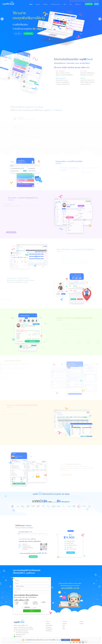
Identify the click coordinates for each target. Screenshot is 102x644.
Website (43, 601)
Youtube (25, 601)
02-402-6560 (75, 1)
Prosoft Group (49, 630)
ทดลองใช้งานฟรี (87, 4)
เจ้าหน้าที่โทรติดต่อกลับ (31, 596)
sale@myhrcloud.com (21, 634)
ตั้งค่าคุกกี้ (66, 640)
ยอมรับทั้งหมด (75, 640)
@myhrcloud (19, 636)
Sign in (96, 4)
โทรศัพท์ (25, 603)
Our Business (48, 626)
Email (16, 603)
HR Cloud (65, 623)
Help (69, 4)
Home (29, 4)
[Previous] (2, 19)
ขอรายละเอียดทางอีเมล (20, 596)
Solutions (43, 4)
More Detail (17, 34)
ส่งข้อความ (32, 610)
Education (82, 623)
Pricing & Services (54, 4)
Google (16, 601)
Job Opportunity (49, 628)
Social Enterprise (49, 624)
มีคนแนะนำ (35, 603)
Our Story (48, 623)
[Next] (100, 19)
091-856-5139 (96, 1)
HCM (64, 628)
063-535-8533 (89, 1)
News (63, 4)
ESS (64, 626)
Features (36, 4)
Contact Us (76, 4)
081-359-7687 (82, 1)
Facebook (35, 601)
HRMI (64, 624)
